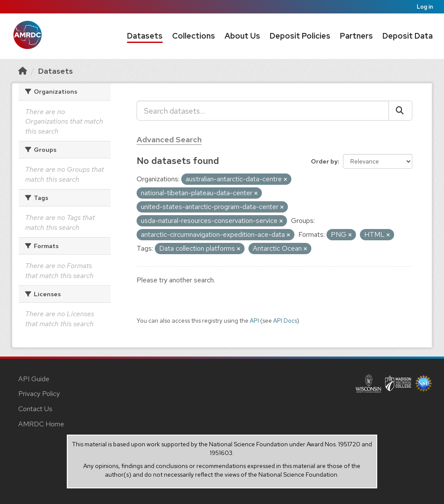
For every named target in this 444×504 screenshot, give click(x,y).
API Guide (34, 379)
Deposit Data (408, 36)
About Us (242, 36)
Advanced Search (169, 139)
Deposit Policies (300, 36)
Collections (194, 36)
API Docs (285, 321)
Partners (356, 36)
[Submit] (400, 111)
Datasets (145, 36)
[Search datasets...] (263, 111)
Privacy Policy (39, 394)
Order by (324, 161)
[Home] (23, 71)
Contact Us (35, 409)
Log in (425, 7)
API (254, 321)
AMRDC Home (41, 424)
